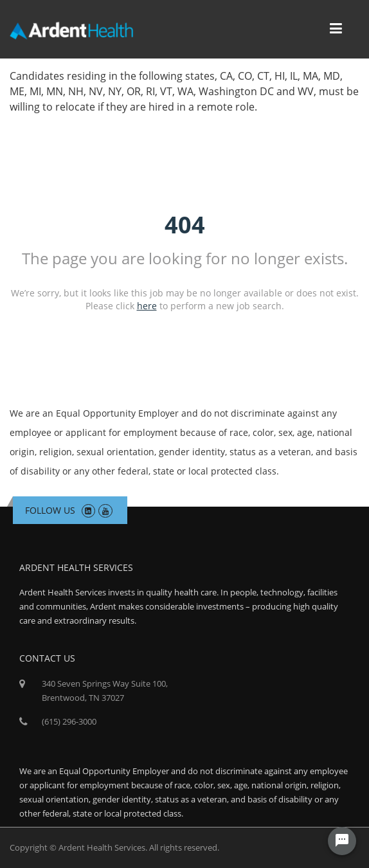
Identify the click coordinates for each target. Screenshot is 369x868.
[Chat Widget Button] (342, 841)
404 (185, 225)
